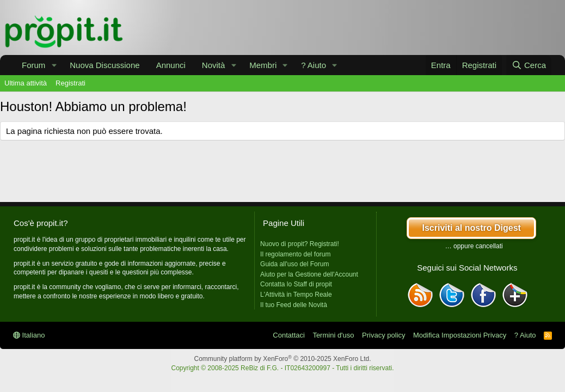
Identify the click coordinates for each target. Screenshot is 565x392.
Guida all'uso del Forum (294, 264)
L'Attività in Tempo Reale (296, 295)
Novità (214, 65)
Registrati (70, 83)
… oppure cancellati (474, 246)
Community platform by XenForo (283, 359)
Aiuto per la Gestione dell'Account (309, 274)
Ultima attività (26, 83)
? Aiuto (314, 65)
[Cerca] (529, 65)
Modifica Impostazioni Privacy (460, 335)
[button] (54, 65)
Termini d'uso (333, 335)
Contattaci (289, 335)
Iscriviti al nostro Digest (471, 228)
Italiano (29, 335)
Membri (263, 65)
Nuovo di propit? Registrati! (300, 244)
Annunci (171, 65)
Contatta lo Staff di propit (296, 284)
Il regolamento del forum (295, 254)
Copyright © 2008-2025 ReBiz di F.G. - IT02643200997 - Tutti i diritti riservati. (282, 368)
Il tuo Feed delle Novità (294, 305)
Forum (33, 65)
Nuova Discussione (105, 65)
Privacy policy (383, 335)
